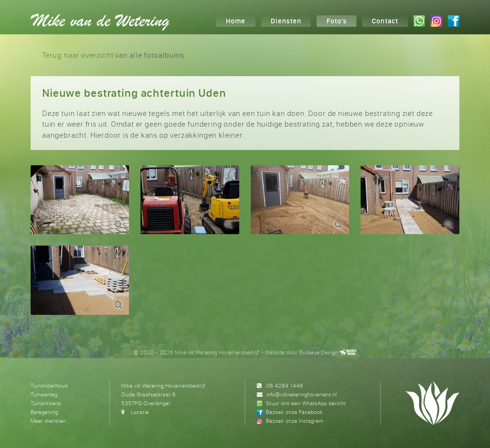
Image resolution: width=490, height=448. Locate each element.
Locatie (140, 412)
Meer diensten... (51, 421)
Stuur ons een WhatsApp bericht (306, 403)
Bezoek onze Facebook (294, 412)
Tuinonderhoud (49, 385)
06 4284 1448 (285, 385)
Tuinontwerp (46, 403)
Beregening (44, 412)
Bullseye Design (319, 352)
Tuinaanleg (44, 394)
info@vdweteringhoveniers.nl (302, 394)
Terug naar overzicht (78, 55)
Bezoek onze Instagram (295, 421)
